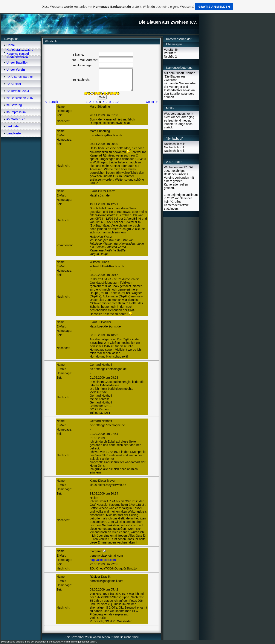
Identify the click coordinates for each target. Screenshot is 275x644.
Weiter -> (152, 102)
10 (117, 102)
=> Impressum (16, 112)
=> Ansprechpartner (20, 77)
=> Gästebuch (16, 119)
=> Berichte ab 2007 (20, 98)
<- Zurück (52, 102)
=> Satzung (14, 105)
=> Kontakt (14, 84)
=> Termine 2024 (18, 91)
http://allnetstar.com (103, 560)
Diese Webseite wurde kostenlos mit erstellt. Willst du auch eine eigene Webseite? (138, 7)
